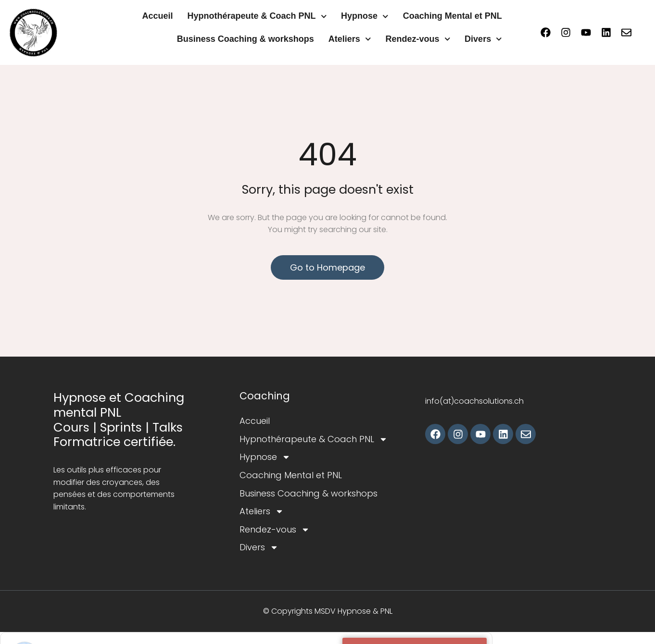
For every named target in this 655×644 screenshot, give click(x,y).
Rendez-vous (418, 39)
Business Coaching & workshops (246, 39)
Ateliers (350, 39)
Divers (483, 39)
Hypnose (365, 17)
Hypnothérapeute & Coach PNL (257, 17)
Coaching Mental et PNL (453, 16)
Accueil (157, 16)
